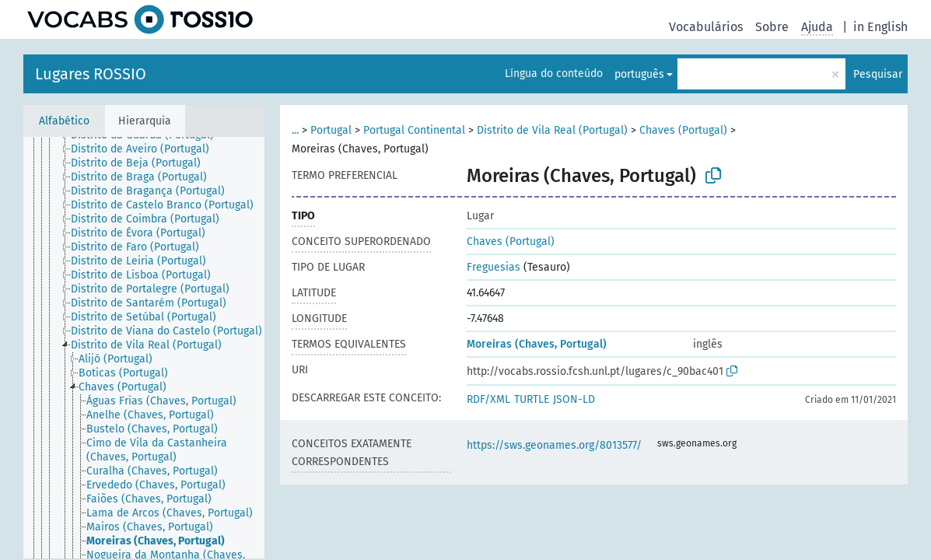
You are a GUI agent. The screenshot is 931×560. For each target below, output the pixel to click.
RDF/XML (488, 399)
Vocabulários (706, 27)
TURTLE (532, 399)
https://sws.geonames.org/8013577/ (554, 445)
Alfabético (64, 121)
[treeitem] (147, 149)
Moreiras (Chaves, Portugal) (537, 344)
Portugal (331, 130)
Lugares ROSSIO (91, 74)
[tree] (144, 348)
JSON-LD (574, 399)
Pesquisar (878, 74)
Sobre (772, 27)
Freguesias (493, 267)
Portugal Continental (414, 130)
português (639, 74)
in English (880, 27)
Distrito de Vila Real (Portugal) (552, 130)
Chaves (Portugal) (683, 130)
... (295, 130)
